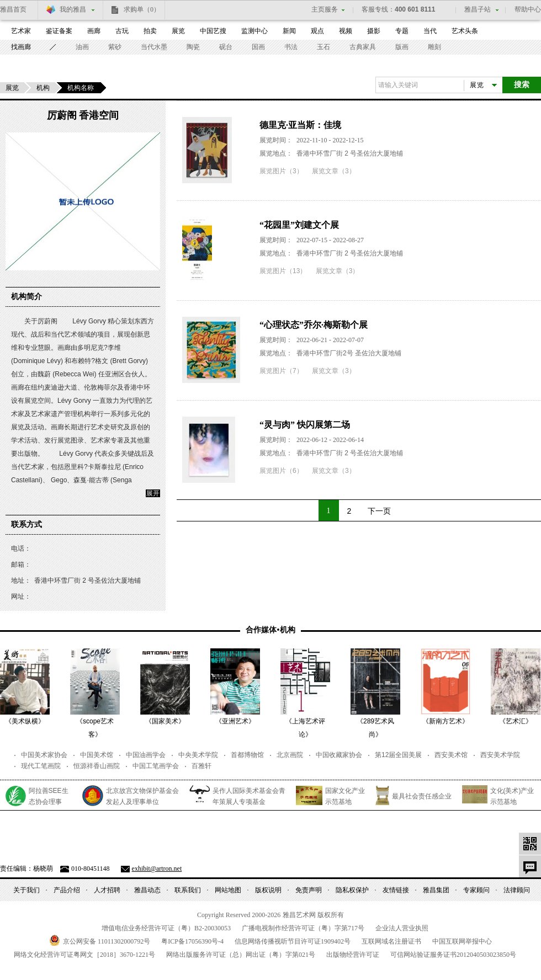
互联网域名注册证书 (391, 941)
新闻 (289, 31)
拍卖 (150, 31)
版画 (402, 47)
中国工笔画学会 (156, 766)
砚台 (226, 47)
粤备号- (192, 941)
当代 (430, 31)
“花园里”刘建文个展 (299, 225)
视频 (346, 31)
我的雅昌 (73, 9)
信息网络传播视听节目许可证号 (293, 941)
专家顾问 (476, 890)
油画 (82, 47)
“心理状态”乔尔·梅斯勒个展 (314, 325)
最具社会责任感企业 (422, 796)
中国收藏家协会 (339, 755)
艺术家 (21, 31)
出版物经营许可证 (353, 955)
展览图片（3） (281, 171)
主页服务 (325, 9)
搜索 (522, 85)
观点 (317, 31)
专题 (402, 31)
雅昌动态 (147, 890)
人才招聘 (107, 890)
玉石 (323, 47)
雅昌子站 (478, 9)
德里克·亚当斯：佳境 (300, 125)
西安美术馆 (451, 755)
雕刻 (434, 47)
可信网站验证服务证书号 (453, 955)
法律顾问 (517, 890)
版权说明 (268, 890)
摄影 (374, 31)
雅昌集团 (436, 890)
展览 (178, 31)
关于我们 (26, 890)
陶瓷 (193, 47)
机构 (43, 88)
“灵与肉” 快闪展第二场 (305, 425)
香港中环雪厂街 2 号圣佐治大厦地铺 (350, 153)
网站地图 (228, 890)
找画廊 (21, 47)
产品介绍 (67, 890)
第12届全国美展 (398, 755)
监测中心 (254, 31)
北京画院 (290, 755)
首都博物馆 (247, 755)
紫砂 (115, 47)
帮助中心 (528, 9)
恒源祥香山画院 (97, 766)
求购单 (142, 9)
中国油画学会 (146, 755)
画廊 (94, 31)
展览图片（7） (281, 371)
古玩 (122, 31)
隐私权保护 (352, 890)
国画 (258, 47)
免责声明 (309, 890)
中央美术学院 (198, 755)
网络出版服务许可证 (241, 955)
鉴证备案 (59, 31)
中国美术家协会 (44, 755)
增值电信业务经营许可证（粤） (166, 928)
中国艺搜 (213, 31)
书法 (291, 47)
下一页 (379, 511)
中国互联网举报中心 (462, 941)
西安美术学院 (500, 755)
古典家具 (363, 47)
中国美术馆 (97, 755)
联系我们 (188, 890)
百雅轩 (201, 766)
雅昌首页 (13, 9)
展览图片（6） (281, 471)
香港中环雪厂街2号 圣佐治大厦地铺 (349, 353)
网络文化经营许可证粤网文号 (84, 955)
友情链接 (396, 890)
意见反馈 (530, 866)
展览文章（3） (334, 171)
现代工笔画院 (41, 766)
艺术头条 (465, 31)
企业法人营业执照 (402, 928)
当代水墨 (154, 47)
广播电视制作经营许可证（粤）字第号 (303, 928)
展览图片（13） (283, 271)
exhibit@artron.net (157, 869)
